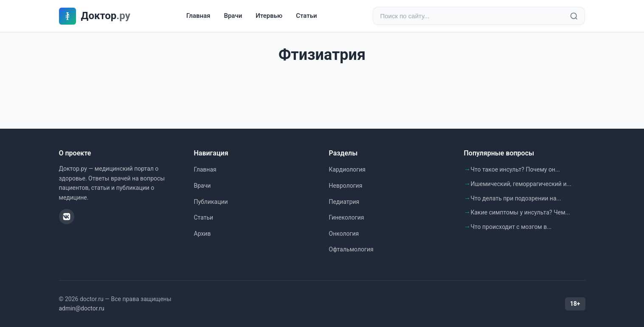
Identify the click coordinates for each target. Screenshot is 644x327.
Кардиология (347, 169)
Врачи (233, 16)
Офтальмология (351, 249)
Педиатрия (344, 202)
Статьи (306, 16)
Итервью (269, 16)
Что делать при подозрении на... (516, 198)
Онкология (344, 234)
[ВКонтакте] (67, 217)
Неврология (346, 186)
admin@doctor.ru (82, 308)
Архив (202, 234)
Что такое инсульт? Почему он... (516, 169)
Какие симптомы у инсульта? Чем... (520, 212)
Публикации (211, 202)
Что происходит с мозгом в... (511, 227)
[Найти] (574, 16)
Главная (198, 16)
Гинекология (347, 217)
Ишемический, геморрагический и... (521, 184)
